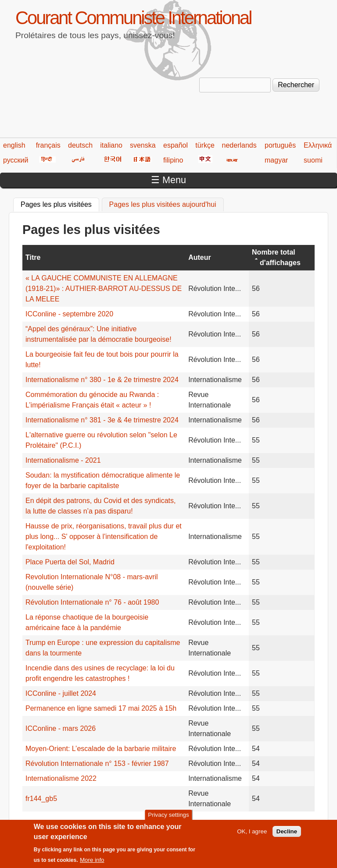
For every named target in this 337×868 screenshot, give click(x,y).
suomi (313, 160)
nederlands (239, 145)
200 (250, 823)
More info (92, 864)
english (14, 145)
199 (233, 823)
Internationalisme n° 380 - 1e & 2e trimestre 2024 (102, 380)
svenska (143, 145)
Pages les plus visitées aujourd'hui (163, 204)
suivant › (285, 823)
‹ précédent (75, 823)
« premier (37, 823)
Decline (287, 835)
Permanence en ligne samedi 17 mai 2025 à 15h (101, 708)
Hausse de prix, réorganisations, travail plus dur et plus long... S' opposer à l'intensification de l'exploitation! (104, 537)
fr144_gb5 (41, 799)
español (176, 145)
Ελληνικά (318, 145)
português (280, 145)
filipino (173, 160)
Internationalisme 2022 (61, 778)
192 (115, 823)
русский (16, 160)
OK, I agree (252, 835)
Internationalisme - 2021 (63, 460)
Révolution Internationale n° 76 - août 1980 (92, 602)
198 (217, 823)
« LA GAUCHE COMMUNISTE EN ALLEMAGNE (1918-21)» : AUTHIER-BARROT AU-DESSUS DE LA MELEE (104, 289)
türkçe (205, 145)
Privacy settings (168, 819)
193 (131, 823)
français (48, 145)
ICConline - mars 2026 (61, 728)
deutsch (80, 145)
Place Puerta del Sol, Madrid (70, 562)
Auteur (200, 257)
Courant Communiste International (133, 18)
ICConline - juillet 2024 (61, 693)
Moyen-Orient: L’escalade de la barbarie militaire (101, 749)
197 (199, 823)
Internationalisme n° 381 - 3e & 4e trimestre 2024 (102, 420)
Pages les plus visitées (60, 203)
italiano (111, 145)
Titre (33, 257)
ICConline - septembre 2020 (69, 314)
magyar (276, 160)
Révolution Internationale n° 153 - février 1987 (97, 763)
